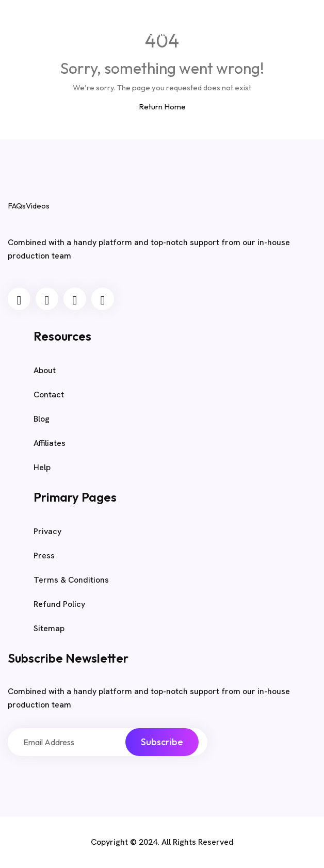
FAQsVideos (93, 31)
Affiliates (50, 443)
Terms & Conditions (71, 580)
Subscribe (162, 742)
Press (44, 556)
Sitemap (49, 628)
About (45, 370)
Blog (192, 33)
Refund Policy (59, 604)
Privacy (47, 531)
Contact (49, 395)
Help (42, 467)
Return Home (162, 107)
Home (155, 33)
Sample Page (232, 33)
